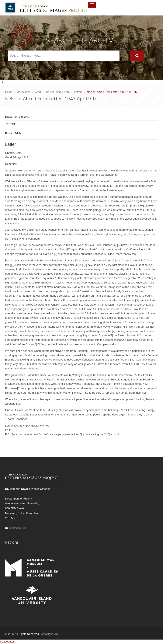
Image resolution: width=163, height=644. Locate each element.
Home (9, 92)
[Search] (137, 56)
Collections (24, 92)
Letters (78, 92)
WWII (38, 92)
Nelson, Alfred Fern (58, 92)
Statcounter (7, 642)
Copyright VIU (49, 634)
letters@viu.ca (18, 528)
